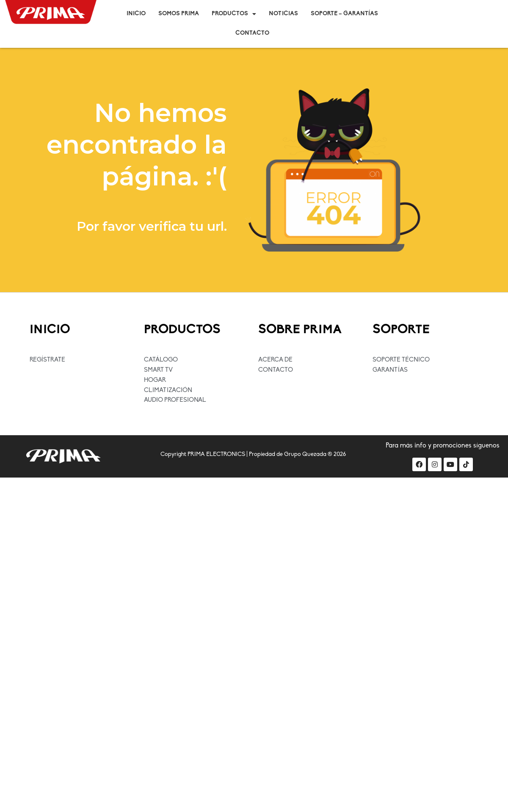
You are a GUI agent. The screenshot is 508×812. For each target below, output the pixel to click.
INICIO (50, 330)
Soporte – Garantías (344, 14)
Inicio (136, 14)
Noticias (283, 14)
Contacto (252, 33)
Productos (234, 14)
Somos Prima (179, 14)
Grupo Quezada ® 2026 (315, 455)
